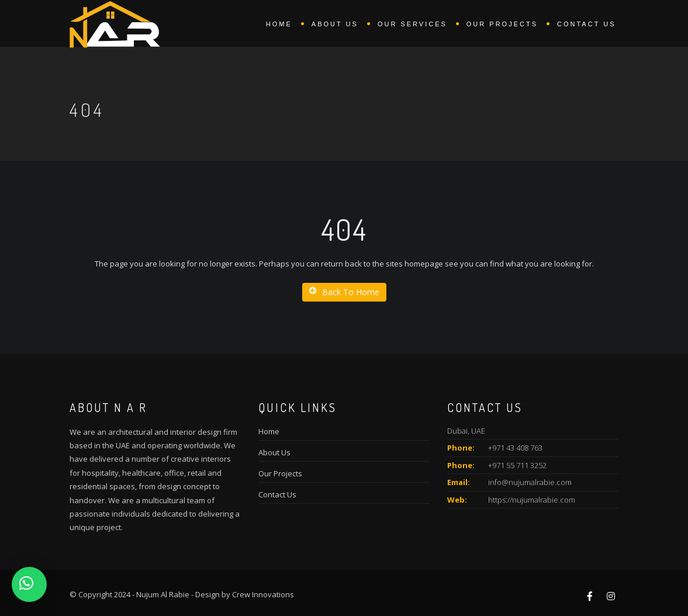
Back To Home (344, 292)
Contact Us (587, 24)
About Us (274, 452)
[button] (29, 584)
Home (279, 24)
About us (335, 24)
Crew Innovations (263, 594)
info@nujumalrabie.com (530, 482)
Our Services (412, 24)
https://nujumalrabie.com (532, 500)
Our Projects (502, 24)
